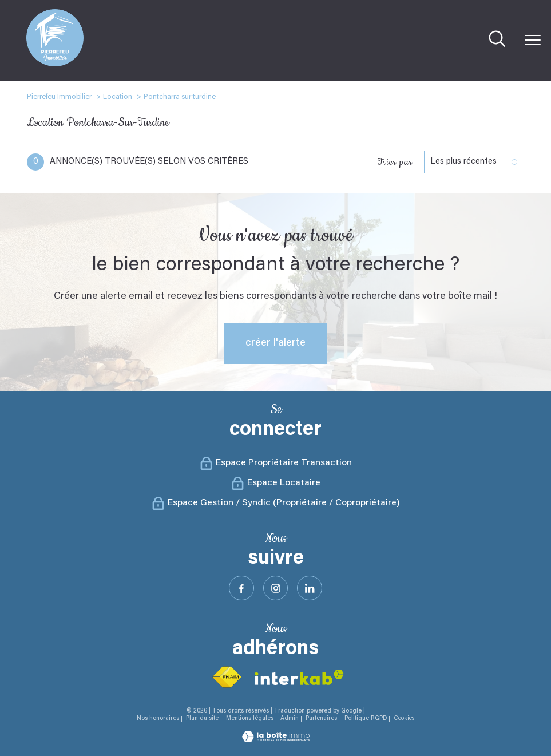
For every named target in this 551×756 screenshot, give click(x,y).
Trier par (395, 162)
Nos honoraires (158, 719)
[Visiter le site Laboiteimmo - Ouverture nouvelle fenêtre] (276, 739)
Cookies (404, 719)
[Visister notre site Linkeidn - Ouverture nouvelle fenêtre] (310, 588)
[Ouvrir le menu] (533, 40)
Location (118, 97)
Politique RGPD (366, 719)
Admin (290, 719)
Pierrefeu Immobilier (59, 97)
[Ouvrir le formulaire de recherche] (497, 40)
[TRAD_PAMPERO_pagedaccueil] (55, 64)
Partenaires (321, 719)
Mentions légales (250, 719)
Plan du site (202, 719)
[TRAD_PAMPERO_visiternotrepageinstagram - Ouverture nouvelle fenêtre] (276, 588)
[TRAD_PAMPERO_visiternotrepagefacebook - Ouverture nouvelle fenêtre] (241, 588)
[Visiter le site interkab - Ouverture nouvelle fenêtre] (299, 677)
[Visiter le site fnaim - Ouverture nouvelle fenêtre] (227, 677)
